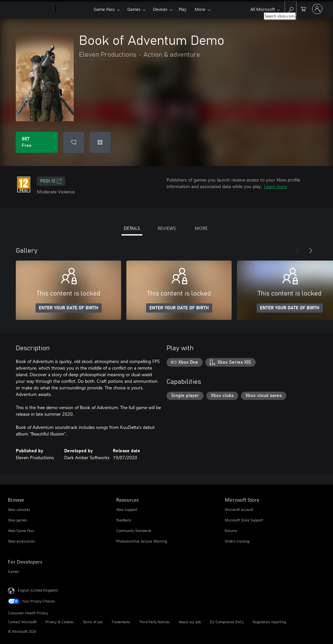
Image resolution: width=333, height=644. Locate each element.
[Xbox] (74, 9)
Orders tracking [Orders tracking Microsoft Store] (237, 541)
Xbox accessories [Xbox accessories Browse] (21, 541)
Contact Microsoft (22, 622)
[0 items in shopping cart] (303, 8)
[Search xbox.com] (291, 8)
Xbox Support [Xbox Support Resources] (127, 509)
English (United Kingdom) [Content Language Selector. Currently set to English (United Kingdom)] (38, 590)
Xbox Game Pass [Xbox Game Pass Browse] (21, 531)
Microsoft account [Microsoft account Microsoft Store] (239, 509)
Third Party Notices (154, 622)
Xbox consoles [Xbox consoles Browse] (19, 509)
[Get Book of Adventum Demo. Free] (37, 142)
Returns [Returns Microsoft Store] (231, 531)
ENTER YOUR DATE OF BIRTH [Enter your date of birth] (69, 308)
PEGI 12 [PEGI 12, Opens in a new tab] (51, 181)
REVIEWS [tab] (167, 228)
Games (134, 9)
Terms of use (93, 622)
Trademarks (121, 622)
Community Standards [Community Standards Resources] (134, 531)
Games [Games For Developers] (13, 571)
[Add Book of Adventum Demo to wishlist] (74, 142)
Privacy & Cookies (60, 622)
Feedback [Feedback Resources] (124, 520)
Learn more (275, 186)
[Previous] (297, 251)
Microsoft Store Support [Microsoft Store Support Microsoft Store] (244, 520)
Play (182, 9)
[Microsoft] (30, 9)
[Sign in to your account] (317, 9)
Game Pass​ (104, 9)
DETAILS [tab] (132, 228)
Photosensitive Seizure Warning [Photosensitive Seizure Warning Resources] (141, 541)
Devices (160, 9)
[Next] (311, 251)
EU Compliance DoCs (227, 622)
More (200, 9)
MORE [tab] (201, 228)
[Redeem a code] (100, 142)
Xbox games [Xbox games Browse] (17, 520)
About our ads (190, 622)
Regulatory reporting (269, 622)
